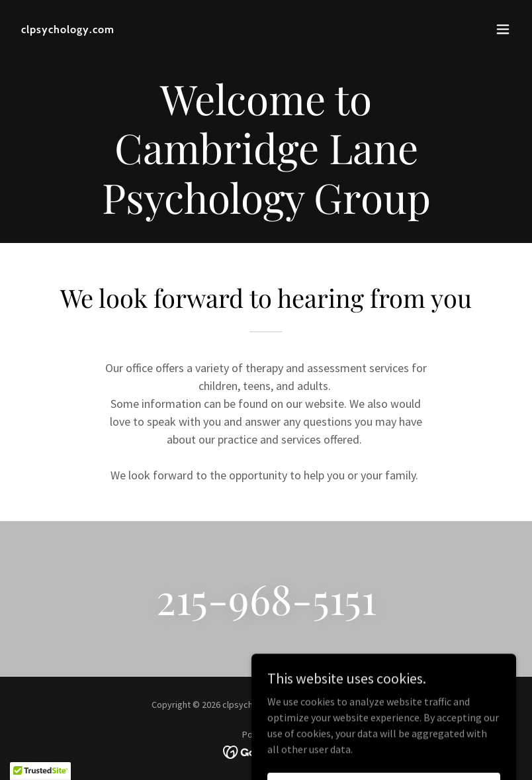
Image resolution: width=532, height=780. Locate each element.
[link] (68, 29)
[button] (503, 29)
